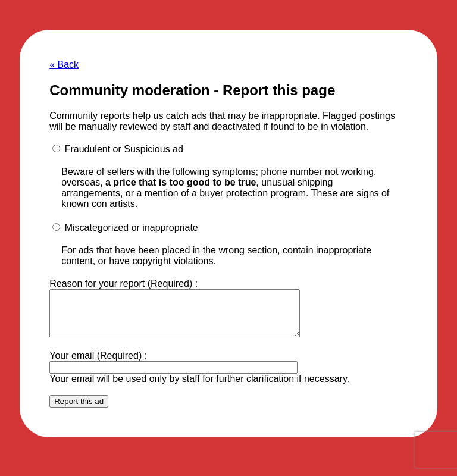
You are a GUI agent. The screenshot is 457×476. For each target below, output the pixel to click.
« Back (64, 65)
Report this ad (79, 410)
